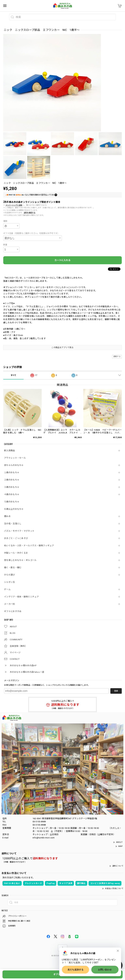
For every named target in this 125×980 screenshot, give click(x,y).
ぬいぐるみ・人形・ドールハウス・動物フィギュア (29, 546)
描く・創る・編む (13, 567)
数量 (5, 245)
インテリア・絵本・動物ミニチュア (21, 597)
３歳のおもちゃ (12, 487)
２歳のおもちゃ (12, 480)
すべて (14, 375)
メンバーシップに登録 (14, 205)
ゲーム (7, 589)
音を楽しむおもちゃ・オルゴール (20, 560)
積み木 (7, 516)
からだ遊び (10, 575)
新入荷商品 (10, 451)
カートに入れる (62, 260)
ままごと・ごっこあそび (16, 538)
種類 (5, 221)
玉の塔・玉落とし (13, 524)
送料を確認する (30, 213)
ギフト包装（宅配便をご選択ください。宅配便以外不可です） (31, 233)
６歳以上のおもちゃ (14, 509)
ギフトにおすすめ (13, 611)
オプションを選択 (62, 974)
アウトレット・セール (15, 458)
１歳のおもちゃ (12, 472)
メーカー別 (10, 604)
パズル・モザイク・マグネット (19, 531)
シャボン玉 (10, 582)
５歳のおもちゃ (12, 502)
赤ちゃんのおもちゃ (14, 465)
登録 (116, 691)
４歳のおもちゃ (12, 494)
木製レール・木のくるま (16, 553)
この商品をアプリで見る (62, 348)
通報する (117, 357)
